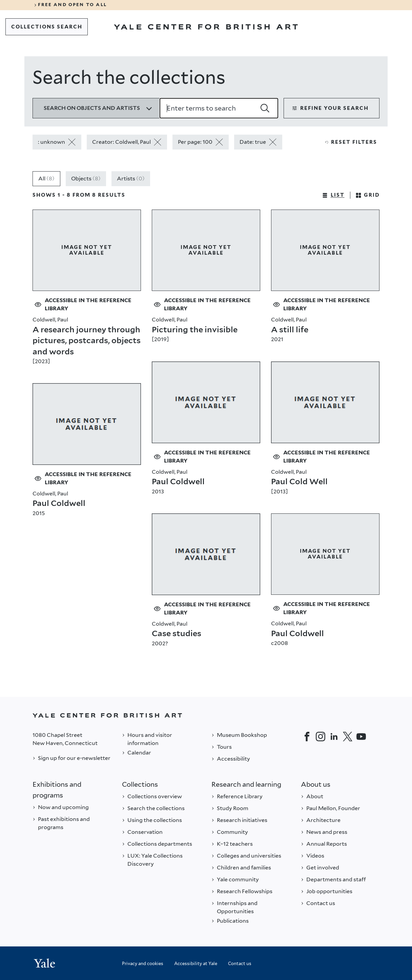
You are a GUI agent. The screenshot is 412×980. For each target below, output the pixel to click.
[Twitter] (348, 737)
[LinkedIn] (334, 737)
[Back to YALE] (206, 715)
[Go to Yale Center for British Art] (206, 27)
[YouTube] (361, 737)
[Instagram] (321, 737)
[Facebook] (307, 737)
